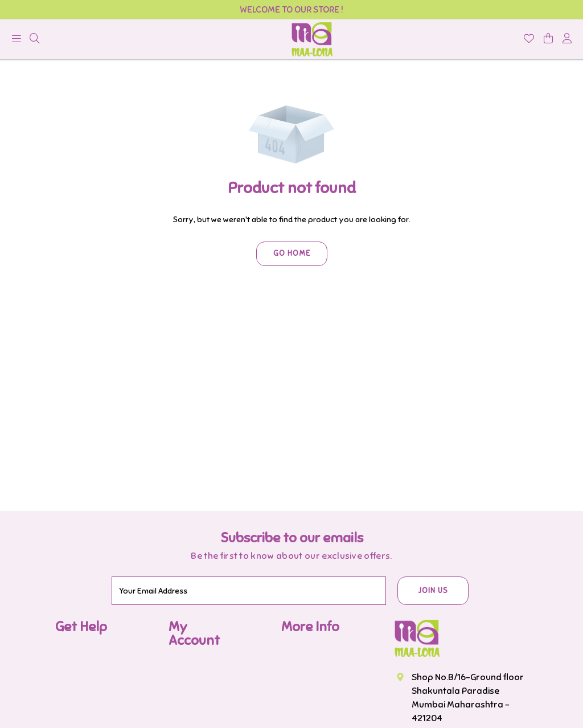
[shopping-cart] (548, 39)
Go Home (292, 253)
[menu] (19, 42)
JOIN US (433, 591)
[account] (567, 39)
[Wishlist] (529, 39)
